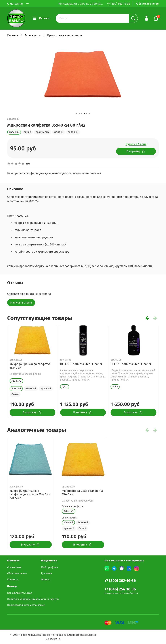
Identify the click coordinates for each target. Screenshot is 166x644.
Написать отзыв (21, 303)
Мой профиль (49, 567)
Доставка (46, 573)
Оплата (45, 580)
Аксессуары (33, 35)
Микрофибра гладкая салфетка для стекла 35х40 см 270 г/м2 (30, 494)
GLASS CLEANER (20, 364)
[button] (77, 114)
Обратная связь (17, 573)
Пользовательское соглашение (26, 605)
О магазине (15, 4)
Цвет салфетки (70, 518)
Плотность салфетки (72, 506)
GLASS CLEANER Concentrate (79, 364)
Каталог (41, 18)
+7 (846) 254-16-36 (147, 4)
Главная (13, 35)
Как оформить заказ (20, 593)
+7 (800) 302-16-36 (119, 4)
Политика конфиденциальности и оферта (33, 599)
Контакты (13, 580)
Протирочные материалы (65, 35)
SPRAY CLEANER (121, 364)
